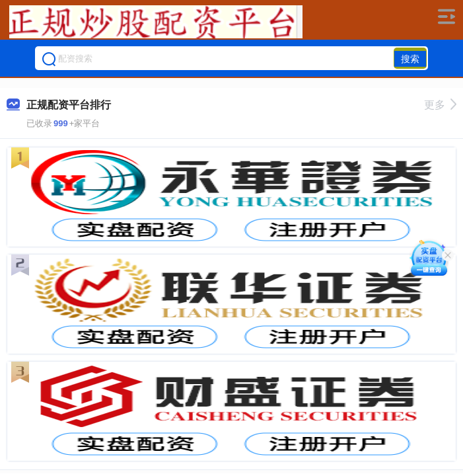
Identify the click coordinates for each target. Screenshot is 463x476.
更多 (440, 105)
